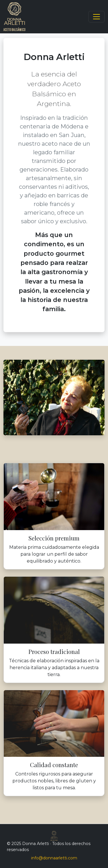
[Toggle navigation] (96, 17)
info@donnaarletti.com (54, 858)
